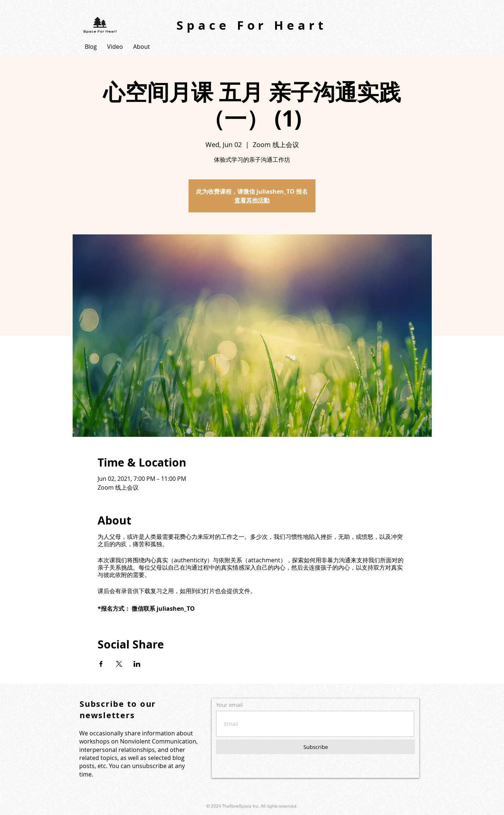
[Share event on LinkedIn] (137, 664)
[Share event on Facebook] (101, 664)
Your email (229, 705)
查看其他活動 (252, 200)
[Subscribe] (315, 747)
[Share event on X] (119, 664)
